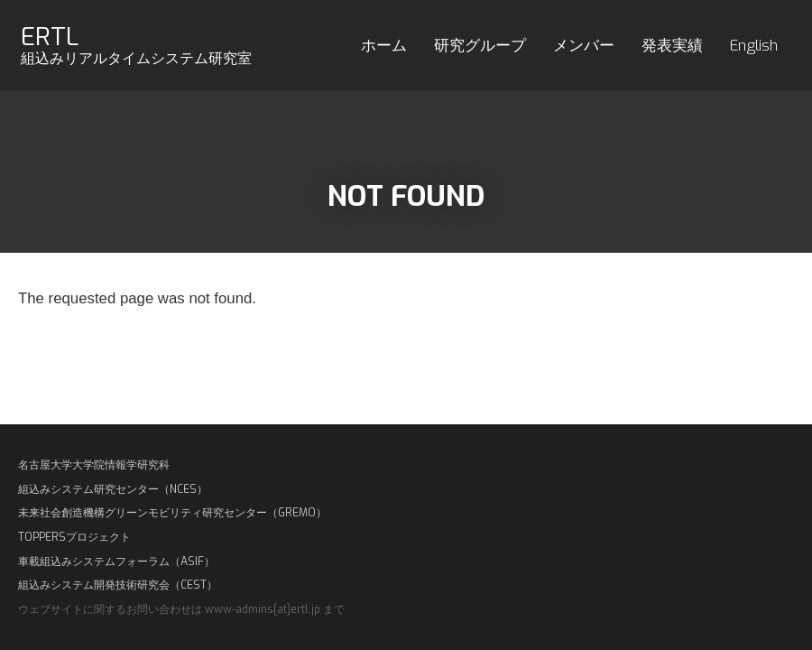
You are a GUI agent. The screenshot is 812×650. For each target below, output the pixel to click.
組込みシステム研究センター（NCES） (113, 489)
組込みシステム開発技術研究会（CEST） (118, 585)
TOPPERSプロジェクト (74, 537)
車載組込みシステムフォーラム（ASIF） (116, 562)
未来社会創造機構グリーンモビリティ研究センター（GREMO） (172, 513)
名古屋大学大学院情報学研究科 (94, 465)
